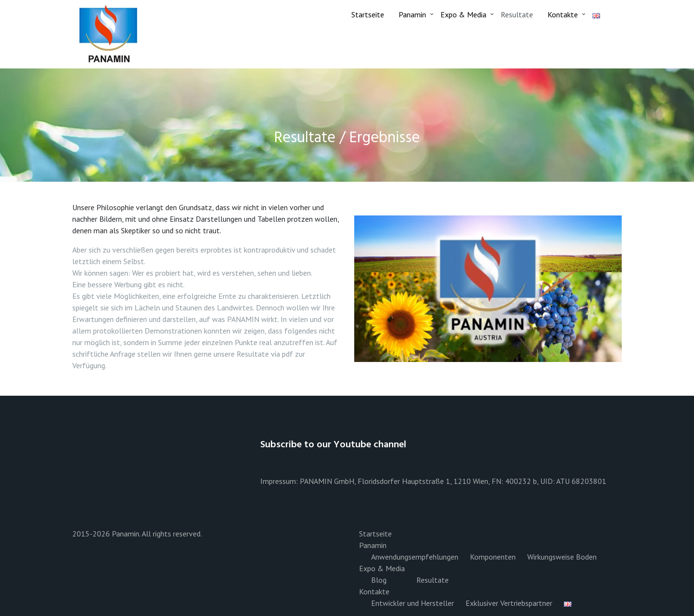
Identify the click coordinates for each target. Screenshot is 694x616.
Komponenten (493, 557)
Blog (379, 580)
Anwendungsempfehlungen (415, 557)
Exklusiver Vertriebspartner (509, 603)
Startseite (368, 14)
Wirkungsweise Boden (562, 557)
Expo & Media (463, 14)
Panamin (412, 14)
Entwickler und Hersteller (413, 603)
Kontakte (563, 14)
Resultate (517, 14)
